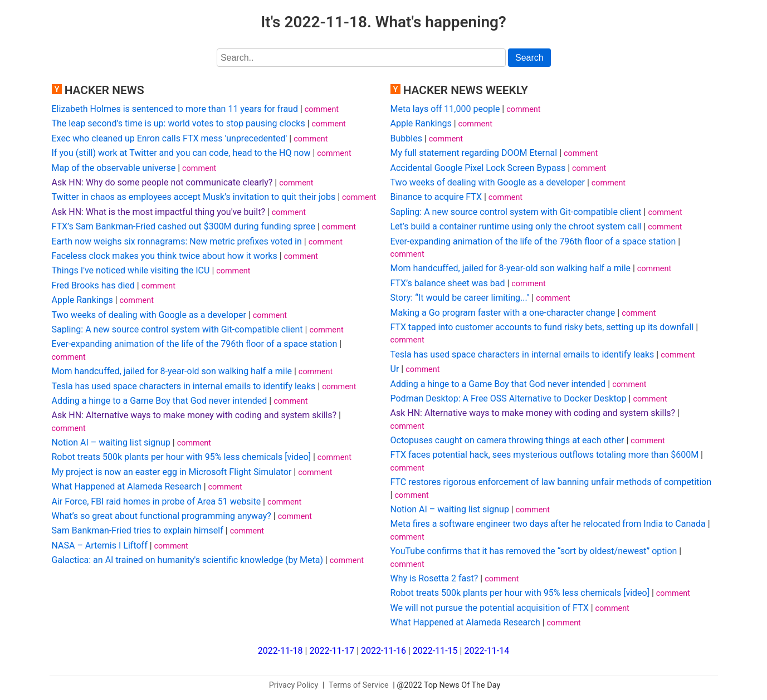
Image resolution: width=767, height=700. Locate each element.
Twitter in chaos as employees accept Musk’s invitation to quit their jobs (194, 197)
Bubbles (406, 138)
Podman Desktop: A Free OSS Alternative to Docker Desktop (509, 398)
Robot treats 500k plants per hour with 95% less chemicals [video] (181, 457)
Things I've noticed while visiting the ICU (131, 270)
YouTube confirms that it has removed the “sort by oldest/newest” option (534, 551)
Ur (395, 369)
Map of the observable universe (114, 168)
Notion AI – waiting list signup (111, 442)
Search (529, 58)
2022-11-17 (332, 651)
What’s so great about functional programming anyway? (162, 516)
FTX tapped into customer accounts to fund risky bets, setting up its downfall (542, 327)
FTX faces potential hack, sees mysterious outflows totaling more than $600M (545, 455)
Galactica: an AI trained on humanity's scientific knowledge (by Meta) (187, 560)
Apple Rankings (82, 300)
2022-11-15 (435, 651)
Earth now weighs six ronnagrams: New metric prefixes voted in (177, 241)
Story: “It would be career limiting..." (460, 298)
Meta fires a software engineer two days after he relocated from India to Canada (548, 524)
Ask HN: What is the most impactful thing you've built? (158, 212)
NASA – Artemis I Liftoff (100, 545)
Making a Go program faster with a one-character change (503, 313)
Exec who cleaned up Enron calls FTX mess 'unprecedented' (170, 138)
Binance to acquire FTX (436, 197)
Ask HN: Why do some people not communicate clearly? (162, 182)
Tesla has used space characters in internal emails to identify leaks (184, 386)
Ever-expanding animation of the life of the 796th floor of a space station (195, 344)
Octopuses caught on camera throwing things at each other (507, 440)
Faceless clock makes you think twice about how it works (165, 256)
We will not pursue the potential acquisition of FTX (490, 608)
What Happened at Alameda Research (127, 486)
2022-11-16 (384, 651)
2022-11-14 (487, 651)
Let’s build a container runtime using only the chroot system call (516, 226)
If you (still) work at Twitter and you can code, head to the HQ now (181, 153)
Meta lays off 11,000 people (445, 109)
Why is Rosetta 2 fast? (434, 578)
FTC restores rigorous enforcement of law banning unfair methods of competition (551, 482)
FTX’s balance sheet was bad (448, 283)
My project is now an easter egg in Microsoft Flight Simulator (172, 472)
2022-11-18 (280, 651)
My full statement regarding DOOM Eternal (474, 153)
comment (322, 109)
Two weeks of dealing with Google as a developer (149, 315)
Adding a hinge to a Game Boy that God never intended (160, 401)
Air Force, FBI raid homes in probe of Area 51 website (157, 501)
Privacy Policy (294, 685)
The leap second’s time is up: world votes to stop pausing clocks (179, 123)
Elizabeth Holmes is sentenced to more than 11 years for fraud (175, 109)
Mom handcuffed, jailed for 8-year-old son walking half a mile (172, 371)
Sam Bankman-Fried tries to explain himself (138, 530)
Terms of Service (359, 685)
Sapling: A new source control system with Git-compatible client (177, 329)
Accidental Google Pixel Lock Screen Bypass (478, 168)
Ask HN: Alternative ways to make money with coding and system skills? (194, 415)
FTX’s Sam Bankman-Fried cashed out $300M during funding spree (184, 226)
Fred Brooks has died (93, 285)
